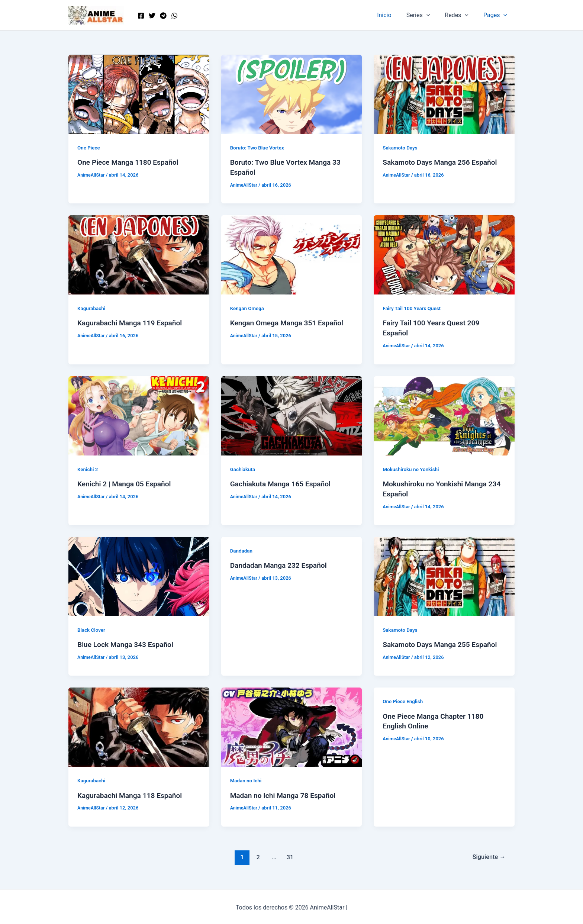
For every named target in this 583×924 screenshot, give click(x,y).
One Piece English (404, 699)
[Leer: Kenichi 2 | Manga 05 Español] (139, 414)
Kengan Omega (248, 308)
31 (289, 854)
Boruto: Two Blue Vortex (258, 148)
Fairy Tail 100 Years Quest (413, 308)
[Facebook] (141, 16)
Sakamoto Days (401, 148)
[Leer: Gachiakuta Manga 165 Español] (292, 414)
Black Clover (92, 628)
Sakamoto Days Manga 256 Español (442, 162)
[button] (434, 15)
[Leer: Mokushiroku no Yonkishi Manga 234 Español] (444, 414)
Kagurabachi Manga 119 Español (132, 322)
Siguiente (488, 854)
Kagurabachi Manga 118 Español (132, 793)
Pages (497, 15)
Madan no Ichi (247, 778)
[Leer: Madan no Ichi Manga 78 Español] (292, 725)
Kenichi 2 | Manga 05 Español (126, 482)
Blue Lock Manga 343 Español (128, 643)
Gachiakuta (243, 468)
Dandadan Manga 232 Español (281, 563)
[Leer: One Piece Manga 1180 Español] (139, 94)
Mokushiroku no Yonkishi (412, 468)
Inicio (394, 15)
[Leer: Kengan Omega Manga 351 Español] (292, 254)
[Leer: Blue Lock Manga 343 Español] (139, 574)
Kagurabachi (92, 308)
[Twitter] (152, 16)
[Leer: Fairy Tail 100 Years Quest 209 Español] (444, 254)
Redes (461, 15)
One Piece (89, 148)
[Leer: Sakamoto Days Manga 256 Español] (444, 94)
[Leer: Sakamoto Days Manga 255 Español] (444, 574)
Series (426, 15)
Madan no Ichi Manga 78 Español (285, 793)
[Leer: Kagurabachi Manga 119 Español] (139, 254)
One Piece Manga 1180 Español (130, 162)
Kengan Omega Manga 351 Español (289, 322)
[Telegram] (163, 16)
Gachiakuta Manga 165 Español (283, 482)
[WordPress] (174, 16)
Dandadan (242, 549)
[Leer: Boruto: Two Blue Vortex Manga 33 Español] (292, 94)
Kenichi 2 (88, 468)
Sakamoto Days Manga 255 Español (442, 643)
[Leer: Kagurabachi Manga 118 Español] (139, 725)
